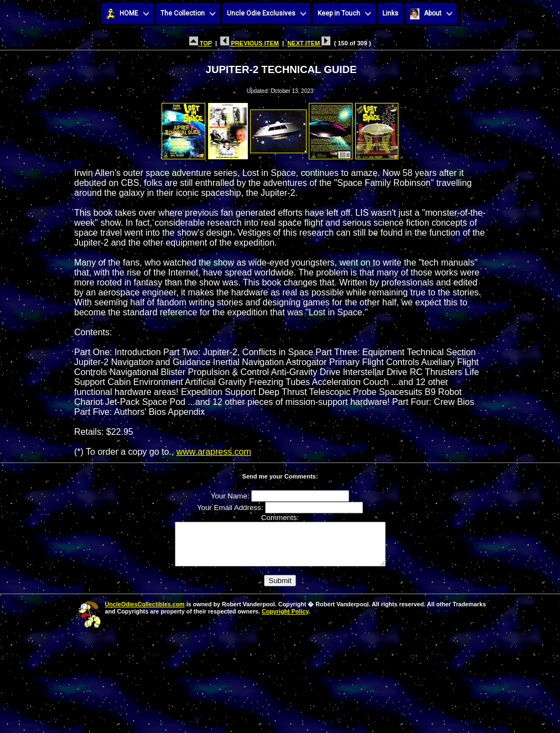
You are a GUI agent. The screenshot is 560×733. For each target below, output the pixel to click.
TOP (201, 43)
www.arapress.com (214, 452)
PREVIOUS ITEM (250, 43)
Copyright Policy (285, 620)
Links (390, 13)
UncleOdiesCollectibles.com (145, 612)
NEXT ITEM (309, 43)
